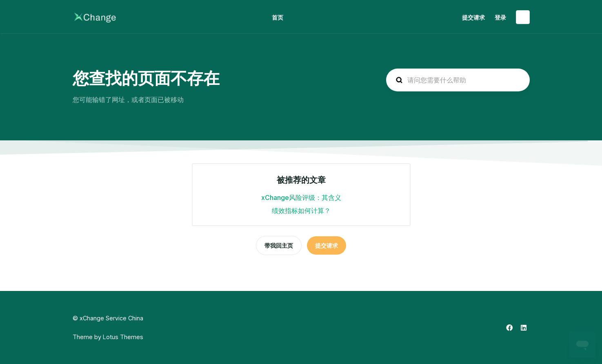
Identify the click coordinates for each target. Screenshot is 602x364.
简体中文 (523, 17)
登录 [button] (500, 17)
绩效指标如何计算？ (301, 211)
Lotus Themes (123, 337)
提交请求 (473, 17)
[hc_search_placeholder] (458, 80)
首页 (278, 17)
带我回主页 (279, 245)
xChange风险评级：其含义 (301, 198)
